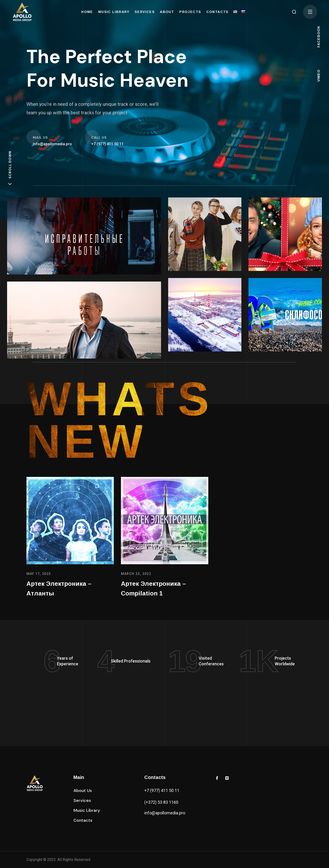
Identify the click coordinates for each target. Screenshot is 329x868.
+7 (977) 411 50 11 (162, 790)
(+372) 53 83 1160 (161, 802)
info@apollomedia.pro (165, 813)
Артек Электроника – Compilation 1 (153, 589)
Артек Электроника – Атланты (59, 589)
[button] (294, 12)
